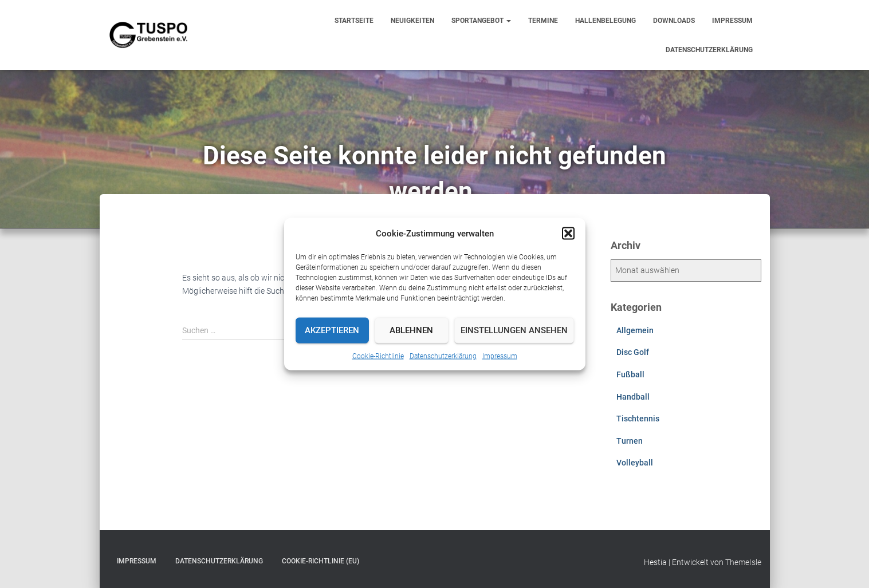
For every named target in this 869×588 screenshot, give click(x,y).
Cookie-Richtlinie (378, 356)
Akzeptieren (332, 330)
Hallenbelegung (605, 21)
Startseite (354, 21)
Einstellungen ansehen (514, 330)
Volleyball (635, 463)
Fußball (630, 374)
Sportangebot (481, 21)
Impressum (500, 356)
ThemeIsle (743, 562)
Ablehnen (411, 330)
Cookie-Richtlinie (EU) (321, 561)
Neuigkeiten (412, 21)
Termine (543, 21)
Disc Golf (633, 352)
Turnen (630, 441)
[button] (568, 233)
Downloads (674, 21)
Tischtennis (638, 419)
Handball (633, 397)
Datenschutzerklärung (443, 356)
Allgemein (635, 330)
